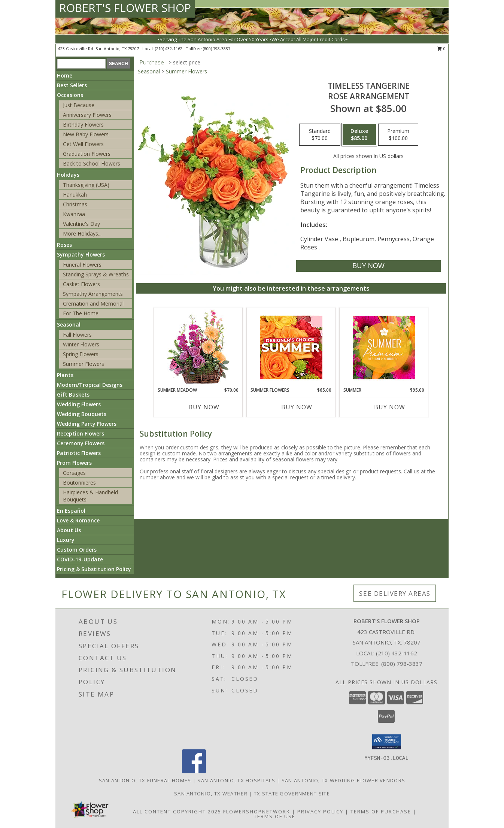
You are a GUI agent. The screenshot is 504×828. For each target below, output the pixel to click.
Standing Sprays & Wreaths (96, 274)
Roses (64, 245)
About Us (69, 530)
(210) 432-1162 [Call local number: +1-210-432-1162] (169, 48)
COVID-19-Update (80, 559)
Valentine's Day (81, 224)
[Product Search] (81, 64)
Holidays (68, 175)
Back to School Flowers (92, 163)
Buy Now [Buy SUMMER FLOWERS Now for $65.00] (297, 407)
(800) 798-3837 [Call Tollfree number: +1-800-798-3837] (402, 664)
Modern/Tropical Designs (90, 385)
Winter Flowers (81, 344)
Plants (65, 375)
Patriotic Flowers (79, 453)
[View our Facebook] (194, 771)
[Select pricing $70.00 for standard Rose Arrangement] (320, 135)
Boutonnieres (79, 483)
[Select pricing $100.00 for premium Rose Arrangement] (398, 135)
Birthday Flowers (83, 125)
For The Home (81, 313)
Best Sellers (72, 85)
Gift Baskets (73, 395)
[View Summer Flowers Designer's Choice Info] (291, 347)
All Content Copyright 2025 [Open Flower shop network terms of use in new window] (177, 812)
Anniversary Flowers (87, 115)
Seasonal (69, 324)
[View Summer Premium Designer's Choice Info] (384, 347)
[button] (387, 742)
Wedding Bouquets (82, 414)
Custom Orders (77, 550)
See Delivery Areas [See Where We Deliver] (395, 593)
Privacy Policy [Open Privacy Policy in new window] (320, 812)
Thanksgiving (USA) (86, 185)
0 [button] (441, 48)
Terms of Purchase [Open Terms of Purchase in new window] (381, 812)
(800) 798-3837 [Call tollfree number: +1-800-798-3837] (217, 48)
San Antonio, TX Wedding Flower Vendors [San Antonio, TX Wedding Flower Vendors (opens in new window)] (343, 780)
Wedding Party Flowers (87, 424)
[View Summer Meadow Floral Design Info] (198, 347)
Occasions (70, 95)
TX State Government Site (292, 794)
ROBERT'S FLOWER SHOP (125, 8)
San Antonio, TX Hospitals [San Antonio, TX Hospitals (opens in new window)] (236, 780)
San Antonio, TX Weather (211, 794)
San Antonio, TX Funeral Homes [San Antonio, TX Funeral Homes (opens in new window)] (145, 780)
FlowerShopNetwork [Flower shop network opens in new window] (257, 812)
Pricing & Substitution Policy (94, 569)
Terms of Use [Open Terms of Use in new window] (275, 816)
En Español (71, 511)
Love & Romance (78, 520)
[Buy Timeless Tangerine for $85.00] (368, 266)
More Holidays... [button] (82, 233)
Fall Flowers (77, 335)
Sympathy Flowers (81, 254)
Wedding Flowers (79, 404)
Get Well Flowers (83, 144)
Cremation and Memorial (93, 304)
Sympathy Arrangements (93, 294)
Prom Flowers (74, 463)
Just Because (79, 105)
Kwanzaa (74, 214)
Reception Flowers (81, 433)
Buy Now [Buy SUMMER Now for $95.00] (390, 407)
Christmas (75, 204)
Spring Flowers (81, 354)
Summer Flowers (84, 364)
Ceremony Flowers (81, 443)
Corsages (74, 473)
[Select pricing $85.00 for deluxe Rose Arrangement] (359, 135)
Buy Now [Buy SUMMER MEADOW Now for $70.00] (204, 407)
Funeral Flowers (82, 265)
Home (65, 75)
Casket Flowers (81, 284)
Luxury (66, 540)
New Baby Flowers (86, 134)
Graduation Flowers (87, 154)
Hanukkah (75, 195)
